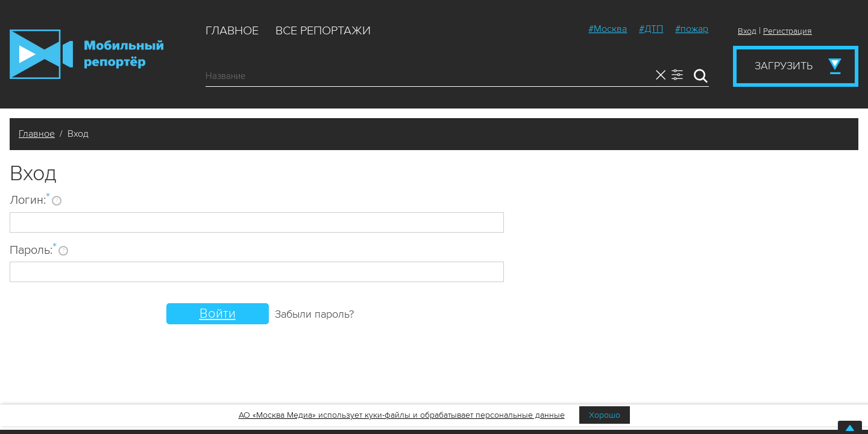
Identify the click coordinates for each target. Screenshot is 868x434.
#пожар (692, 29)
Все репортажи (323, 31)
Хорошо (605, 415)
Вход (747, 31)
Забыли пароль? (314, 314)
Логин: (30, 200)
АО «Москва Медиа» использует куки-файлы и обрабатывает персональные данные (402, 415)
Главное (232, 31)
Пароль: (33, 250)
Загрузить (784, 66)
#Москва (608, 29)
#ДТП (651, 29)
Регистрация (788, 31)
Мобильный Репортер (86, 54)
